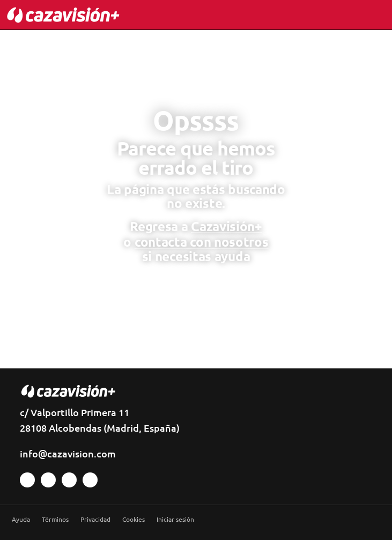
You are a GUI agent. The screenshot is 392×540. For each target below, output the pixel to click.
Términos (55, 519)
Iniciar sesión (175, 519)
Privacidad (95, 519)
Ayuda (21, 519)
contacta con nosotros (202, 242)
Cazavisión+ (227, 226)
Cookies (134, 519)
